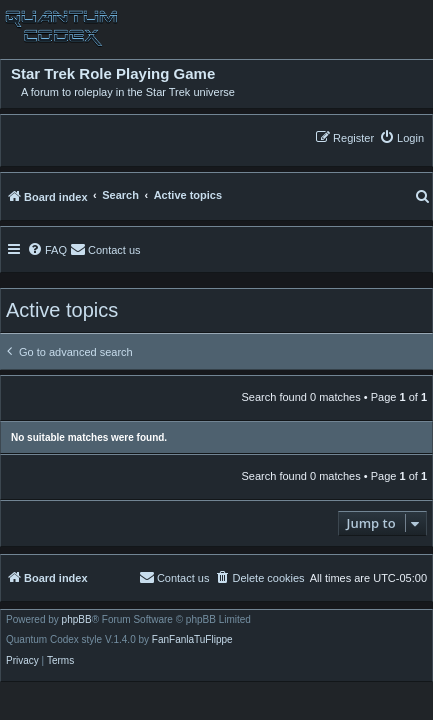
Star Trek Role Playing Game (113, 74)
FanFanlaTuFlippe (192, 640)
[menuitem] (401, 137)
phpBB (77, 620)
